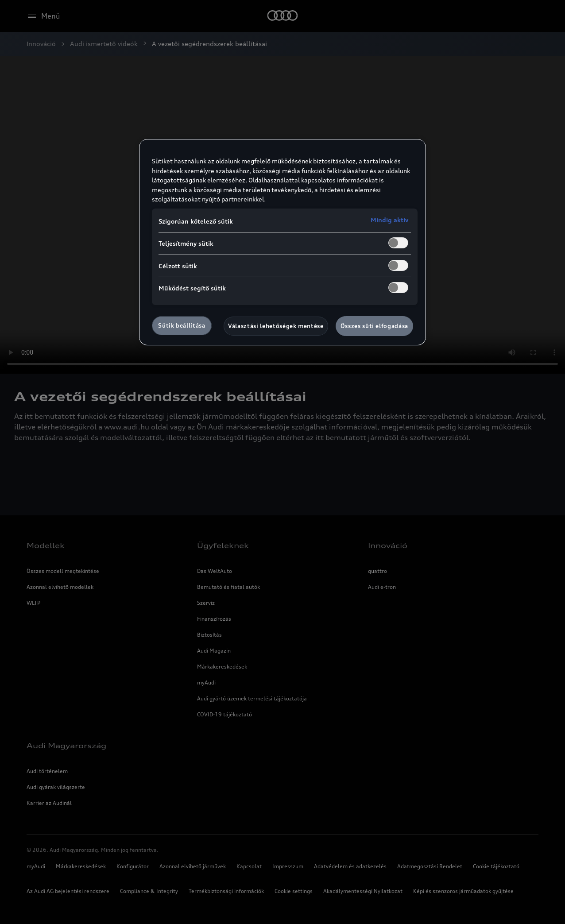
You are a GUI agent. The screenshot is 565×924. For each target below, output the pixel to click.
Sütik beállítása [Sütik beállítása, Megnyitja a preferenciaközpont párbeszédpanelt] (182, 325)
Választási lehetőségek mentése (276, 326)
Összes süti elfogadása (374, 326)
